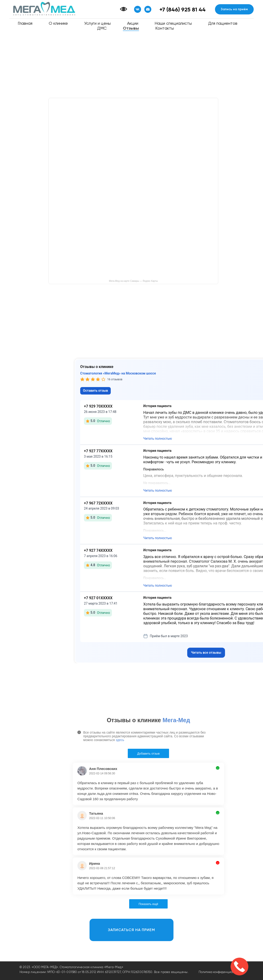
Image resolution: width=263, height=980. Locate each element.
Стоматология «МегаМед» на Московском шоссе (118, 373)
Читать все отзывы (206, 653)
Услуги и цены (97, 23)
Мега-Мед (176, 720)
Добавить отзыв (148, 754)
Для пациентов (223, 23)
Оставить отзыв (95, 391)
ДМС (102, 28)
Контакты (165, 28)
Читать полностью (158, 439)
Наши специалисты (173, 23)
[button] (234, 9)
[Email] (148, 9)
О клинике (58, 23)
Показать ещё (148, 904)
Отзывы (131, 28)
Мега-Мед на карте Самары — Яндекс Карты (133, 281)
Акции (133, 23)
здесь (120, 740)
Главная (25, 23)
